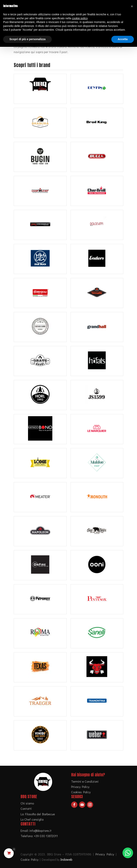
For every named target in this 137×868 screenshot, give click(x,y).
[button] (132, 6)
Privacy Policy (80, 787)
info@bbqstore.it (40, 831)
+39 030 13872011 (46, 836)
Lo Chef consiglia (32, 819)
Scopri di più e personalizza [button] (27, 39)
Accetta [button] (123, 39)
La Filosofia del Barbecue (38, 814)
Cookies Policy (81, 792)
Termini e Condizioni (85, 781)
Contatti (26, 809)
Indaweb (66, 859)
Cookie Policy (29, 859)
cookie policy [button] (80, 18)
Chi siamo (27, 803)
